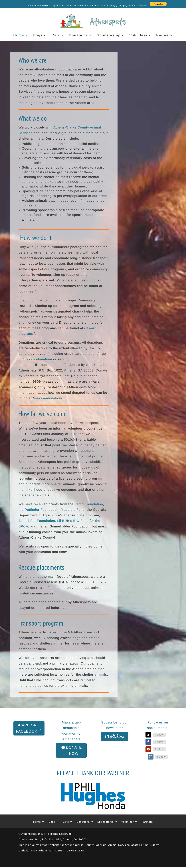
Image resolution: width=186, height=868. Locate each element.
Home (19, 36)
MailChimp (115, 736)
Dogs (38, 36)
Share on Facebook (27, 728)
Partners (164, 36)
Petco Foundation (89, 504)
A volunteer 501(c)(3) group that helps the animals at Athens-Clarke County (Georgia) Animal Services (87, 6)
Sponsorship (109, 36)
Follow (159, 735)
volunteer (27, 291)
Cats (56, 36)
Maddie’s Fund (73, 510)
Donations (78, 36)
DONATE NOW (74, 750)
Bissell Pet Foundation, (37, 521)
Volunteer (138, 36)
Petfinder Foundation (42, 510)
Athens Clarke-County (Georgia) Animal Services (97, 845)
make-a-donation (37, 359)
